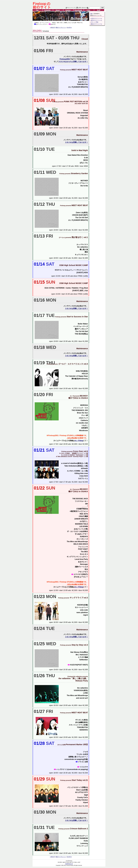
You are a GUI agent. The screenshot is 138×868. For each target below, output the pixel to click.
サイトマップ (70, 8)
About (58, 10)
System (68, 10)
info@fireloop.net (69, 864)
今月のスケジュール (96, 19)
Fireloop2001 (65, 59)
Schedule (48, 10)
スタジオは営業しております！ (76, 142)
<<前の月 (52, 27)
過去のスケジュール (96, 24)
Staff (99, 10)
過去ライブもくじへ (61, 27)
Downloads (79, 10)
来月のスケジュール (96, 20)
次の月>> (69, 27)
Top (38, 10)
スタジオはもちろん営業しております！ (73, 62)
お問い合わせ (81, 8)
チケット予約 (94, 22)
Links (89, 10)
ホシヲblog (79, 441)
